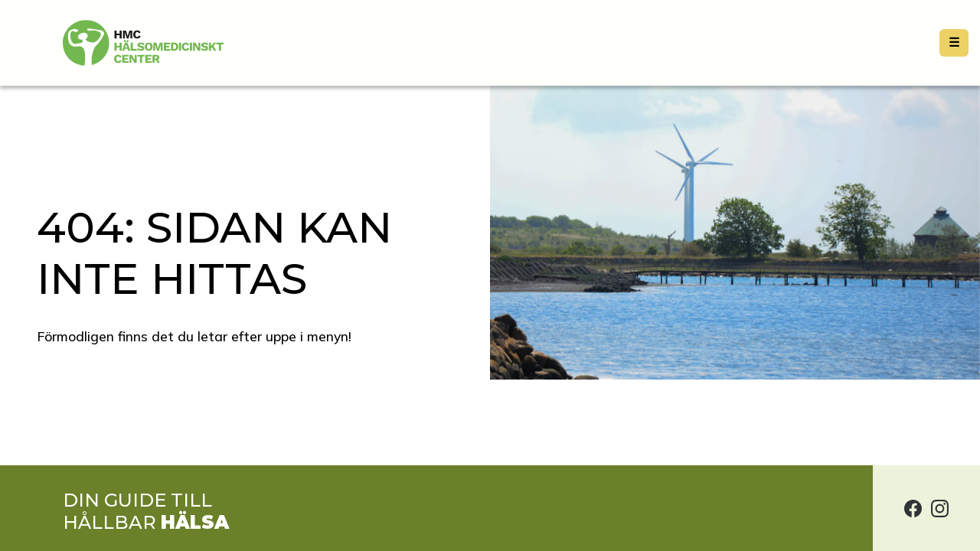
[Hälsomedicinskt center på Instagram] (940, 508)
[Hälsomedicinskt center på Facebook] (913, 508)
